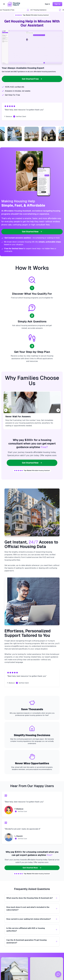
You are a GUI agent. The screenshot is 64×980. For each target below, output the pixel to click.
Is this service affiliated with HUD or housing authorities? (32, 930)
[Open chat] (58, 974)
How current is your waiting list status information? (32, 919)
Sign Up (57, 4)
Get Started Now (32, 232)
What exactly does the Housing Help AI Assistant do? (32, 898)
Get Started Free (32, 79)
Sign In (47, 4)
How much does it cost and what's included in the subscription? (32, 909)
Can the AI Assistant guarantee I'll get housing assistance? (32, 941)
